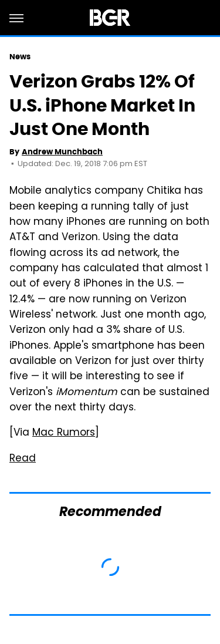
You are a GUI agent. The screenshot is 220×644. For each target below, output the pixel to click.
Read (23, 459)
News (20, 57)
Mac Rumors (64, 433)
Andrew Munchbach (62, 152)
